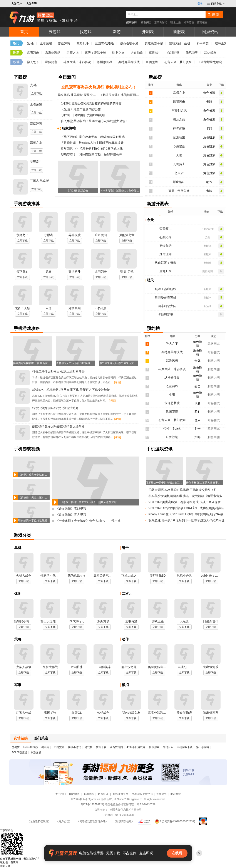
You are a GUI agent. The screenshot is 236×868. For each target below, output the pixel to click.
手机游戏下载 (185, 747)
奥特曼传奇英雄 (166, 297)
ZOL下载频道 (19, 752)
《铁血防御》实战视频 (71, 509)
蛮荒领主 (202, 22)
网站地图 (75, 794)
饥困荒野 (152, 62)
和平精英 (203, 43)
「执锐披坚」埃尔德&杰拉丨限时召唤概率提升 (92, 143)
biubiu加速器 (30, 747)
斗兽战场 (172, 437)
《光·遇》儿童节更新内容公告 (81, 109)
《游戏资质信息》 (124, 821)
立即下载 (37, 94)
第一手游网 (203, 747)
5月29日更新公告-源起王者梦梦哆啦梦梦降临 (91, 103)
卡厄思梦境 (166, 314)
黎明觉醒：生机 (180, 43)
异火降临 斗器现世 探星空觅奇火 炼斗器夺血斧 (78, 95)
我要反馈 (5, 866)
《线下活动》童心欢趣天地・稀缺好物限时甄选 (93, 137)
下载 (7, 830)
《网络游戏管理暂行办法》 (92, 821)
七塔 (172, 395)
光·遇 (30, 43)
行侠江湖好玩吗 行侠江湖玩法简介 (55, 408)
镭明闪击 (146, 22)
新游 (117, 32)
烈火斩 (179, 173)
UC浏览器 (59, 747)
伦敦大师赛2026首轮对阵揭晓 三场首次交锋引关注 (183, 490)
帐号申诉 (103, 794)
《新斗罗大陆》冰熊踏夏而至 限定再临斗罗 (120, 95)
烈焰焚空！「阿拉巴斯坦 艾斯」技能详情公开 (92, 154)
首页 (24, 32)
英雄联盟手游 (154, 43)
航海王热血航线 (166, 289)
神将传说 (189, 22)
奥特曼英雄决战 (129, 62)
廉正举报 (176, 794)
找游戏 (86, 32)
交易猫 (16, 747)
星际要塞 (51, 62)
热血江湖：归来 (166, 263)
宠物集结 (166, 246)
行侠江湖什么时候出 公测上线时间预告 (59, 371)
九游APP (32, 3)
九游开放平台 (121, 794)
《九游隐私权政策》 (39, 821)
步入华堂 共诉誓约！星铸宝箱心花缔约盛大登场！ (95, 121)
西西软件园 (116, 747)
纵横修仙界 (105, 62)
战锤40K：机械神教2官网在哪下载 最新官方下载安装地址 (71, 390)
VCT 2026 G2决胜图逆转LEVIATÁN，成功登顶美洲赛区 (186, 508)
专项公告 (162, 794)
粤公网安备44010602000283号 (175, 821)
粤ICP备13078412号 (92, 804)
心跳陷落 (173, 53)
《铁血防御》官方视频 (71, 515)
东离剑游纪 (161, 22)
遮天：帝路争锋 (95, 53)
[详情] (118, 382)
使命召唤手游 (129, 43)
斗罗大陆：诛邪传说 (77, 62)
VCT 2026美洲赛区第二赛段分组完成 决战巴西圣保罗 (185, 502)
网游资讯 (210, 32)
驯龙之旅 (176, 22)
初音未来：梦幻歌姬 (178, 62)
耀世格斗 (155, 53)
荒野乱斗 (83, 43)
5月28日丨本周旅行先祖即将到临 (83, 115)
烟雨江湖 (166, 254)
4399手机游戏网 (136, 747)
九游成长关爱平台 (142, 794)
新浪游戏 (154, 747)
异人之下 (33, 62)
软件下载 (101, 747)
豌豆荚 (45, 747)
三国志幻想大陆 (166, 306)
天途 (179, 155)
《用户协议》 (64, 821)
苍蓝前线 (172, 386)
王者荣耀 (46, 43)
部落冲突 (64, 43)
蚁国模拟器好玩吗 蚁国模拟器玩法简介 (59, 426)
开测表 (148, 32)
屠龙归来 (166, 271)
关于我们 (60, 794)
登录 (200, 3)
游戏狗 (89, 747)
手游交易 (36, 752)
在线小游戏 (74, 747)
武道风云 (172, 361)
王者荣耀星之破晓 (210, 62)
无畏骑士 (179, 164)
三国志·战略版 (104, 43)
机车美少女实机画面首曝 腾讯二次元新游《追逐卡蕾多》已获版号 (188, 496)
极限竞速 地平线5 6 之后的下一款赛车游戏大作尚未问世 (187, 520)
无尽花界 (192, 53)
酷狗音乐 (168, 747)
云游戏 (55, 32)
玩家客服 (89, 794)
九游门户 (17, 3)
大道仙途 (137, 53)
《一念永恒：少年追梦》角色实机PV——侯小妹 (88, 521)
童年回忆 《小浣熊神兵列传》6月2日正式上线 (92, 149)
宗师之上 (73, 53)
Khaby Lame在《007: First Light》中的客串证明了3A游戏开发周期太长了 (188, 514)
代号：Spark (172, 428)
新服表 (179, 32)
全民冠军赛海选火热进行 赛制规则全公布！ (99, 87)
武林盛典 (210, 53)
